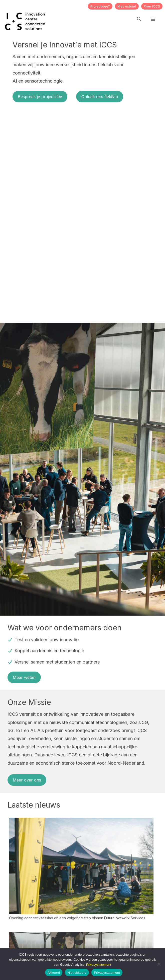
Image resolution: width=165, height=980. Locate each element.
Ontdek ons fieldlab (100, 97)
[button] (139, 19)
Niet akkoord (77, 973)
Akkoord (54, 973)
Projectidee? (100, 6)
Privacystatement (99, 965)
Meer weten (24, 677)
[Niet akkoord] (159, 964)
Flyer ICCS (152, 6)
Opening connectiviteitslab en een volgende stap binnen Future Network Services (77, 918)
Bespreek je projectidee (40, 97)
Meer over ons (27, 780)
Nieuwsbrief (127, 6)
